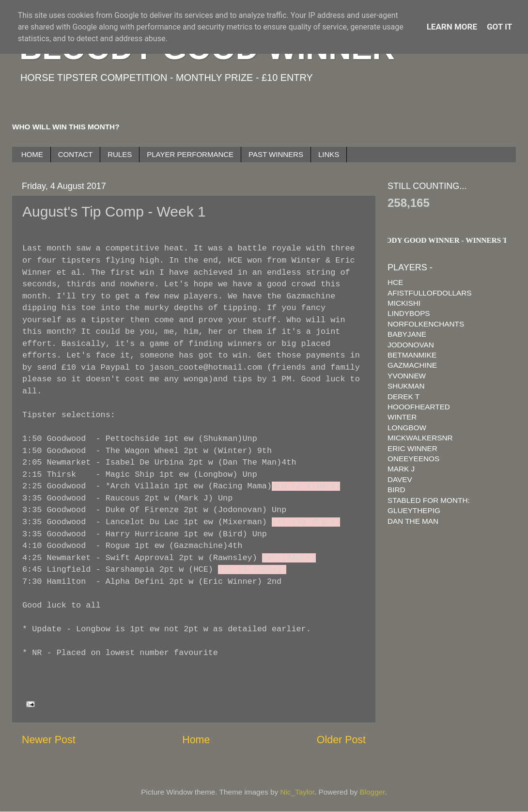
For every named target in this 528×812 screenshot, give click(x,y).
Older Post (341, 740)
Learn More (452, 27)
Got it (499, 27)
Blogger (373, 792)
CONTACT (75, 154)
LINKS (329, 154)
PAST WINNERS (276, 154)
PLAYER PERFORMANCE (190, 154)
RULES (120, 154)
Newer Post (49, 740)
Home (196, 740)
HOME (32, 154)
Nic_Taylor (297, 792)
